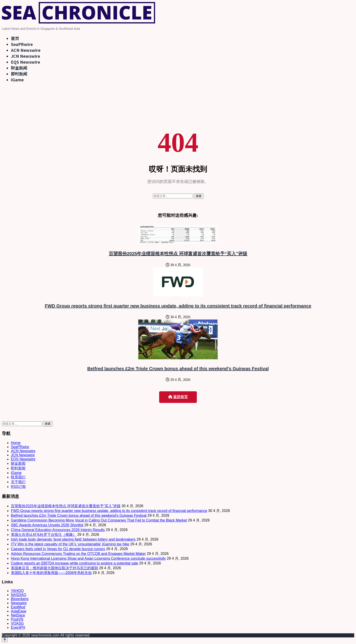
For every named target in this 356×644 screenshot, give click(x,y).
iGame (17, 80)
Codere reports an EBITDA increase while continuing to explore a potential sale (74, 563)
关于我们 (18, 482)
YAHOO (17, 591)
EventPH (18, 628)
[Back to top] (5, 640)
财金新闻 (19, 68)
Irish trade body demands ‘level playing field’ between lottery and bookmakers (73, 539)
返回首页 (178, 397)
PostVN (17, 619)
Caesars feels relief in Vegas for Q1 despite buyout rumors (58, 549)
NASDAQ (19, 595)
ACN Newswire (26, 50)
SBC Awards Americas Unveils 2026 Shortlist (47, 525)
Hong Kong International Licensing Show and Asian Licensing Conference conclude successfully (88, 558)
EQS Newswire (25, 62)
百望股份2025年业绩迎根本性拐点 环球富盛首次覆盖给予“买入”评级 (178, 254)
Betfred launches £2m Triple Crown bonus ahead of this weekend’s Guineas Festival (178, 369)
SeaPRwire (22, 44)
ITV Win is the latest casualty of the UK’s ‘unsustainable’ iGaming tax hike (70, 544)
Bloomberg (20, 599)
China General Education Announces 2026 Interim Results (58, 530)
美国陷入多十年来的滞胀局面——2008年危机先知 (51, 573)
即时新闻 (19, 74)
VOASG (17, 623)
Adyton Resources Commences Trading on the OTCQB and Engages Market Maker (78, 554)
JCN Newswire (25, 56)
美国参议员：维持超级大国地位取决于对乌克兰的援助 (54, 568)
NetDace (18, 615)
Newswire (19, 603)
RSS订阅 (18, 487)
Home (16, 443)
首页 (15, 38)
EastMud (18, 607)
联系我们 (18, 477)
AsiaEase (19, 611)
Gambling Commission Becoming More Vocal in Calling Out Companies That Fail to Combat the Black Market (99, 520)
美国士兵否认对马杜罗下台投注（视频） (44, 535)
